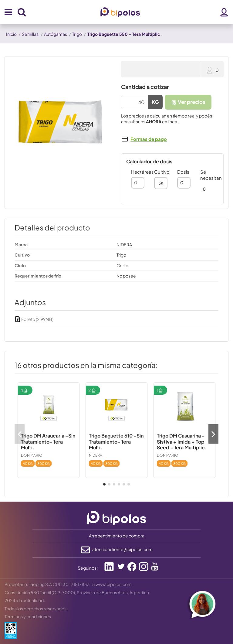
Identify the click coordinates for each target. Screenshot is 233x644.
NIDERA (96, 455)
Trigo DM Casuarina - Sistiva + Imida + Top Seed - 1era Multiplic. (182, 441)
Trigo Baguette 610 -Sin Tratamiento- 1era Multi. (116, 441)
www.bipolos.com (114, 584)
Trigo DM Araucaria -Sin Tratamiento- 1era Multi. (48, 441)
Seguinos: (88, 568)
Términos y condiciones (28, 616)
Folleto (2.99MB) (34, 319)
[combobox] (161, 183)
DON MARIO (32, 455)
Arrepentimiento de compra (117, 536)
